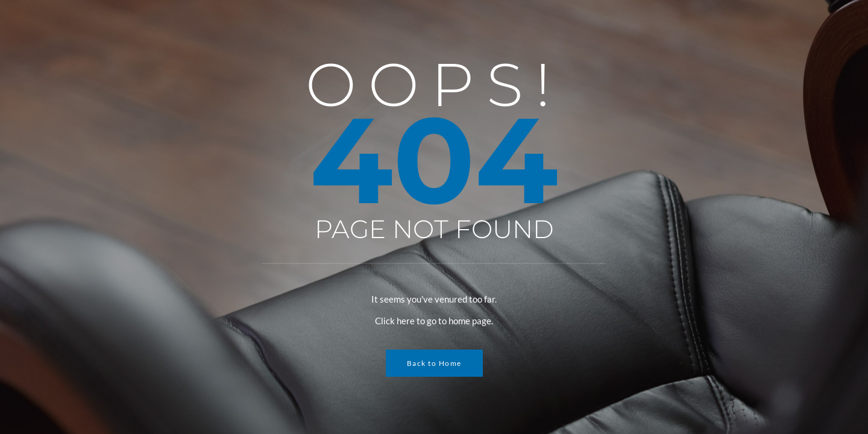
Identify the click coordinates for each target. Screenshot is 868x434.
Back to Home (434, 363)
